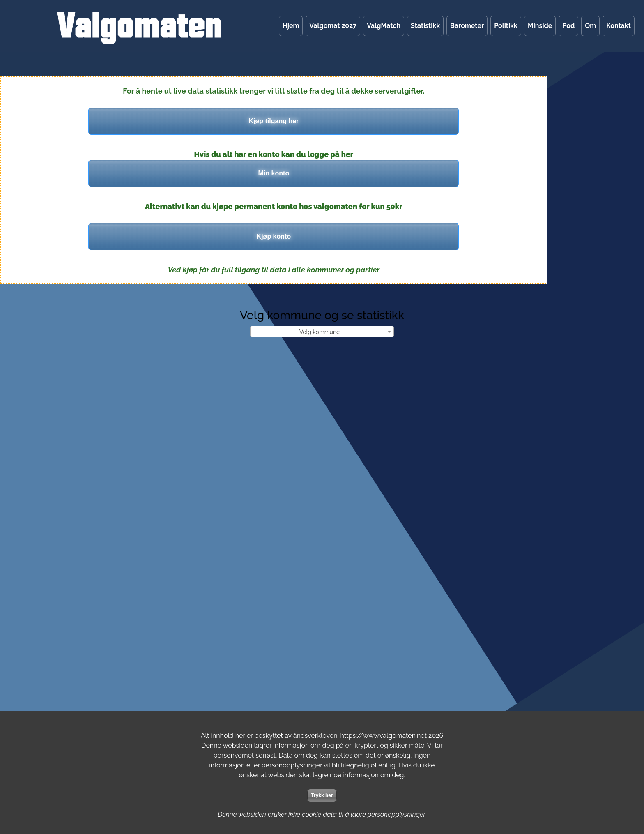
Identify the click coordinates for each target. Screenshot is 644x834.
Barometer (467, 26)
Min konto (274, 173)
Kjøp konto (274, 236)
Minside (540, 26)
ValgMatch (384, 26)
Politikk (506, 26)
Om (590, 26)
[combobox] (322, 332)
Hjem (291, 26)
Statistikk (425, 26)
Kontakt (619, 26)
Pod (568, 26)
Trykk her (322, 795)
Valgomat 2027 (333, 26)
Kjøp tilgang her (274, 121)
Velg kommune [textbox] (320, 332)
